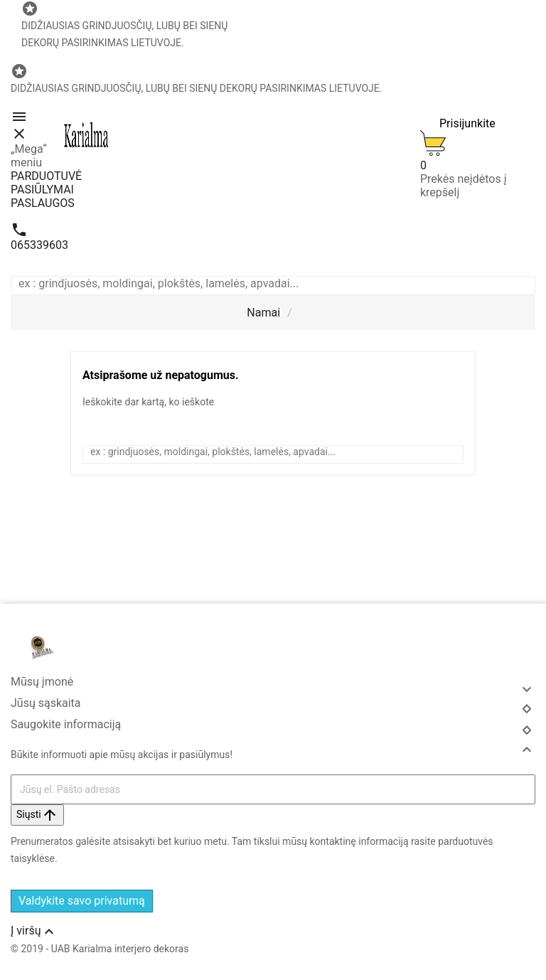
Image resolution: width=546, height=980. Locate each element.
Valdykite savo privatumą (82, 901)
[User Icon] (458, 119)
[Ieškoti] (266, 283)
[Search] (527, 286)
